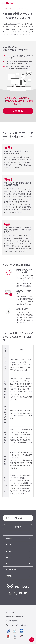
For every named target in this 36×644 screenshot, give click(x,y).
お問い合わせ (18, 111)
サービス (12, 9)
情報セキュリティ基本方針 (14, 616)
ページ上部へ (32, 640)
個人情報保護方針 (12, 621)
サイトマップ (10, 612)
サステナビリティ (11, 570)
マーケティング (21, 9)
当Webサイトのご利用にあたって (17, 625)
